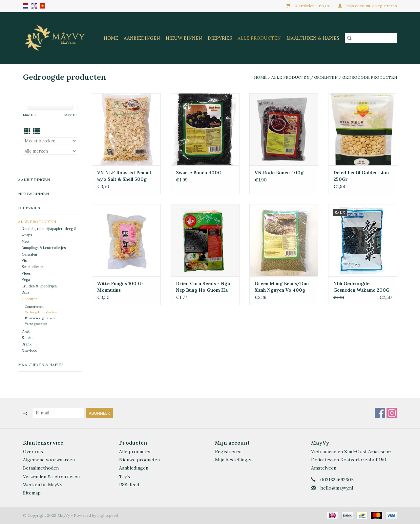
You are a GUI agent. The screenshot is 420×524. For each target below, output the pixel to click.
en (34, 6)
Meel (26, 241)
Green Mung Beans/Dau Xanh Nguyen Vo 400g (282, 287)
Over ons (33, 451)
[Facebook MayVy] (380, 413)
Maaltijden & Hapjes (313, 38)
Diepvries (220, 38)
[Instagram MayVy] (392, 413)
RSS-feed (129, 485)
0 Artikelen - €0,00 (309, 6)
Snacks (27, 338)
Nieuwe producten (139, 460)
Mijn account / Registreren (367, 6)
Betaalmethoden (41, 468)
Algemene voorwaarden (49, 460)
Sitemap (32, 493)
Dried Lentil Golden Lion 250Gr (361, 176)
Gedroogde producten (370, 77)
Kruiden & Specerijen (39, 286)
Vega (26, 280)
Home (111, 38)
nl (26, 6)
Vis (24, 261)
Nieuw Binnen (184, 38)
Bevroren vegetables (40, 318)
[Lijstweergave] (36, 131)
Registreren (228, 451)
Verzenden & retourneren (51, 476)
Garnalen (29, 254)
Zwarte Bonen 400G (199, 173)
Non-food (30, 350)
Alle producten (135, 451)
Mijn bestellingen (234, 460)
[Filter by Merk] (50, 151)
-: (25, 413)
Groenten (326, 77)
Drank (27, 344)
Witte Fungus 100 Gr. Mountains (121, 287)
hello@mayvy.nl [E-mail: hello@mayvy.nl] (337, 488)
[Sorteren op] (50, 141)
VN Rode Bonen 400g (279, 173)
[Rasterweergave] (27, 131)
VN (43, 6)
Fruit (26, 331)
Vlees (26, 273)
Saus (25, 292)
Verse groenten (36, 324)
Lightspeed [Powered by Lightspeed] (108, 515)
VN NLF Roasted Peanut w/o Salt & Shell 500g (124, 176)
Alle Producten (259, 38)
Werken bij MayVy (42, 485)
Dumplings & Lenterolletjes (44, 248)
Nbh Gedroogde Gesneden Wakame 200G (361, 287)
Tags (125, 476)
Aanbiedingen (142, 38)
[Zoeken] (371, 38)
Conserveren (34, 307)
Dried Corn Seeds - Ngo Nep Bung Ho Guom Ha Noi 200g (203, 287)
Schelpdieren (32, 267)
